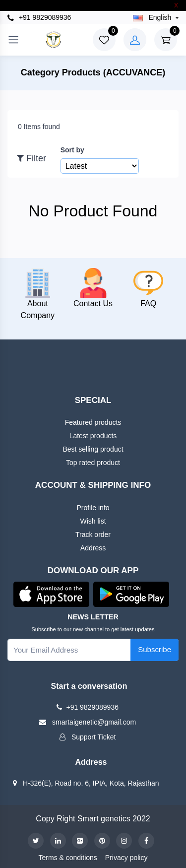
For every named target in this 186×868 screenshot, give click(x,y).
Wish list (93, 521)
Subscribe (155, 649)
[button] (51, 594)
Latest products (93, 436)
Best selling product (93, 449)
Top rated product (93, 463)
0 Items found (39, 127)
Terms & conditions (68, 858)
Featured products (93, 422)
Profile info (93, 508)
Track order (93, 534)
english (153, 17)
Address (93, 548)
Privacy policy (126, 858)
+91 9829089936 (39, 18)
